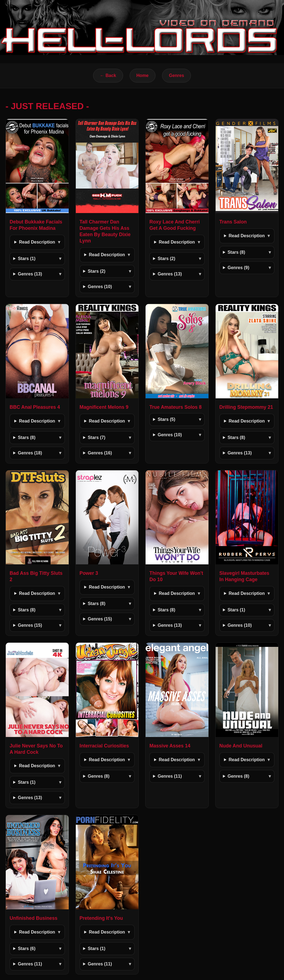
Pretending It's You (101, 918)
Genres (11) (170, 776)
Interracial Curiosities (104, 746)
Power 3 (89, 573)
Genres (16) (100, 453)
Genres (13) (30, 274)
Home (143, 75)
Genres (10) (100, 287)
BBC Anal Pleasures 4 (35, 407)
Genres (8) (98, 776)
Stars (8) (236, 252)
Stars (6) (27, 949)
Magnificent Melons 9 (104, 407)
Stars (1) (27, 259)
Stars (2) (96, 271)
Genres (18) (30, 453)
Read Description (37, 242)
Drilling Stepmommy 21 (246, 407)
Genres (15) (30, 625)
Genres (176, 75)
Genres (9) (238, 268)
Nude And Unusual (241, 746)
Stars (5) (166, 419)
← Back (108, 75)
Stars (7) (96, 437)
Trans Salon (233, 222)
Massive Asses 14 (170, 746)
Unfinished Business (34, 918)
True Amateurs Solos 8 (176, 407)
